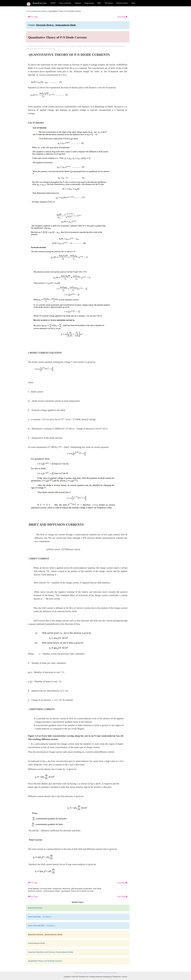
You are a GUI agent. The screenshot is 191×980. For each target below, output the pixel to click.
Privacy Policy (79, 973)
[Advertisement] (149, 46)
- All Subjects (40, 917)
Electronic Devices (40, 11)
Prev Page (33, 17)
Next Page (122, 17)
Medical (78, 3)
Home (28, 11)
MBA (99, 3)
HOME (53, 3)
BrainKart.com (40, 3)
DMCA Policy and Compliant (108, 973)
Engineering (89, 3)
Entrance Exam (122, 3)
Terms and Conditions (91, 973)
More (133, 3)
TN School (109, 3)
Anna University (65, 3)
